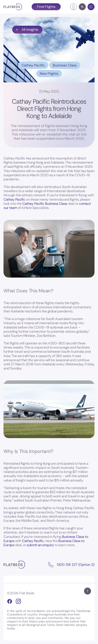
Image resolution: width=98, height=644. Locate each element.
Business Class (65, 65)
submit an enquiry (40, 545)
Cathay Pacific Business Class (45, 204)
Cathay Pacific (33, 65)
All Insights (27, 30)
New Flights (49, 74)
